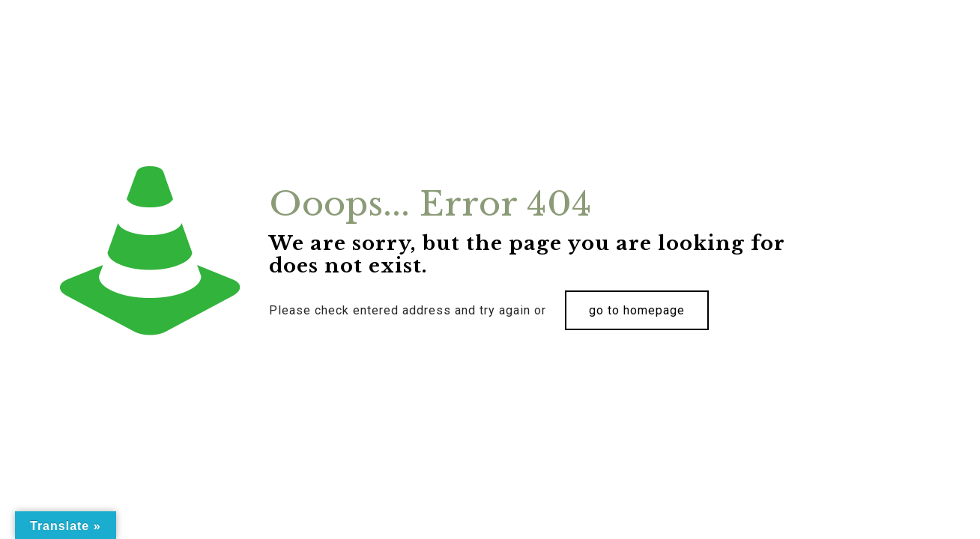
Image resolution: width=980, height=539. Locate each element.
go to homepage (637, 310)
